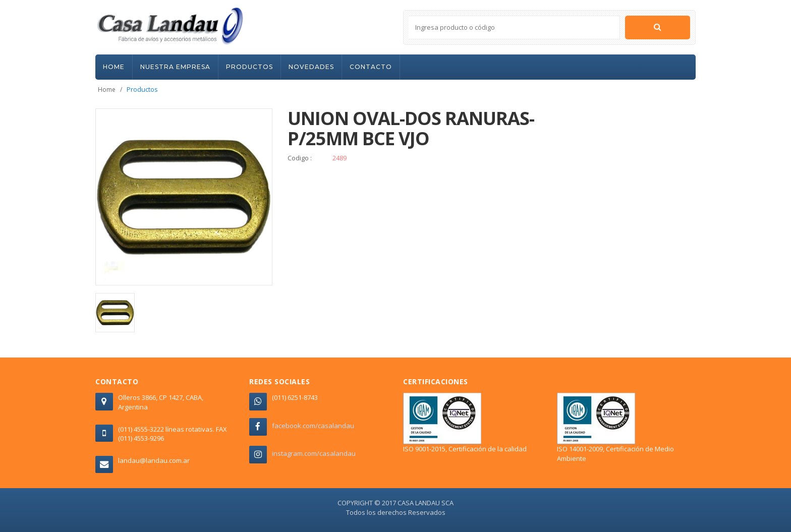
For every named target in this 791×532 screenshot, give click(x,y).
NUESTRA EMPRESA (175, 67)
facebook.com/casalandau (313, 426)
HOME (114, 67)
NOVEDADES (311, 67)
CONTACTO (371, 67)
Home (107, 90)
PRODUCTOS (249, 67)
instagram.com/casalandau (314, 453)
